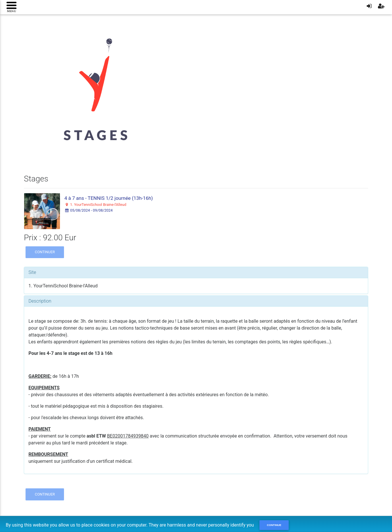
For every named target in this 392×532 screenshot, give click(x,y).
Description (40, 301)
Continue (274, 525)
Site (32, 272)
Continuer (45, 252)
